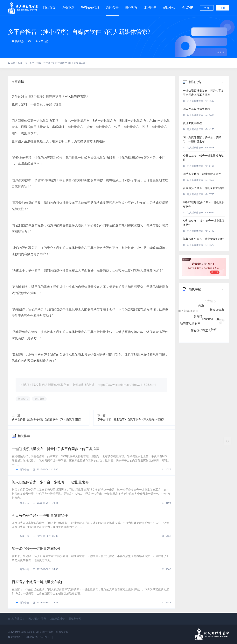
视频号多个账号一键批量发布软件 (203, 239)
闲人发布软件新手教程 (197, 109)
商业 (201, 308)
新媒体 (198, 318)
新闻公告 (112, 7)
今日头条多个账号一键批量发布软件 (40, 515)
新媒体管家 (217, 311)
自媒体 (197, 301)
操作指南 (39, 399)
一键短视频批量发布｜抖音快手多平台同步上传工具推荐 (56, 449)
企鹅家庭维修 (57, 619)
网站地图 (14, 637)
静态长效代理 (90, 6)
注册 (222, 8)
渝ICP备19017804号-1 (38, 637)
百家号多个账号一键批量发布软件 (38, 582)
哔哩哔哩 (220, 321)
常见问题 (150, 7)
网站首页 (49, 7)
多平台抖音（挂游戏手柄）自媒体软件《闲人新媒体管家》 (47, 419)
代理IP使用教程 (192, 123)
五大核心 (210, 301)
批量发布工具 (211, 321)
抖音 (214, 329)
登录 (207, 8)
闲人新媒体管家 (75, 96)
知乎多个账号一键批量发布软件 (36, 549)
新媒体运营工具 (201, 330)
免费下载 (68, 6)
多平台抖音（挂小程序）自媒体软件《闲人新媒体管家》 (81, 32)
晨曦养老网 (75, 619)
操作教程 (131, 7)
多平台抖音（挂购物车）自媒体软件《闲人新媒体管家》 (131, 419)
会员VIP (188, 6)
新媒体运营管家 (190, 323)
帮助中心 (169, 7)
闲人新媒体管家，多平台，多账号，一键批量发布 (50, 482)
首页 (13, 63)
